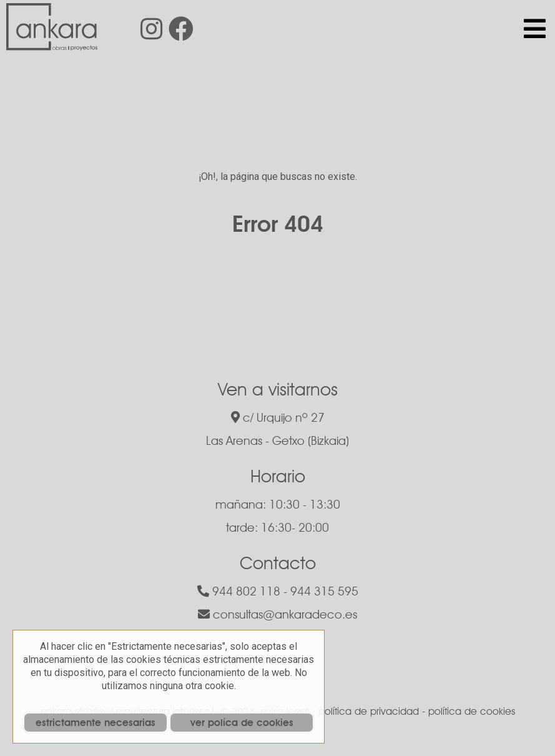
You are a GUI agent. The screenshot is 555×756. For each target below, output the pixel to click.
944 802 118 (239, 591)
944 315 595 (324, 591)
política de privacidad (369, 711)
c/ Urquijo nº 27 (278, 417)
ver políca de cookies (242, 723)
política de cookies (472, 711)
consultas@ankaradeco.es (277, 614)
